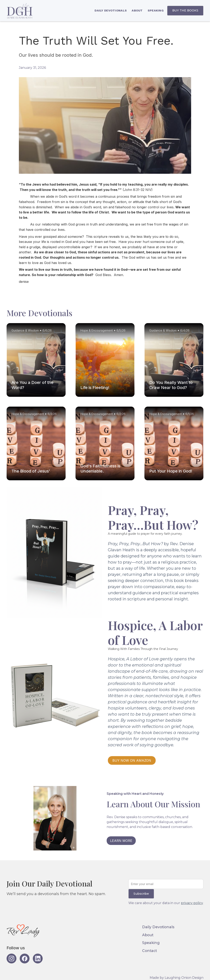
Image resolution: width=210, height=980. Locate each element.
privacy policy (192, 903)
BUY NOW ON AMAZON (132, 760)
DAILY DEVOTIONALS (111, 10)
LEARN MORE (121, 841)
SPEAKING (156, 10)
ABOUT (137, 10)
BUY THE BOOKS (185, 10)
